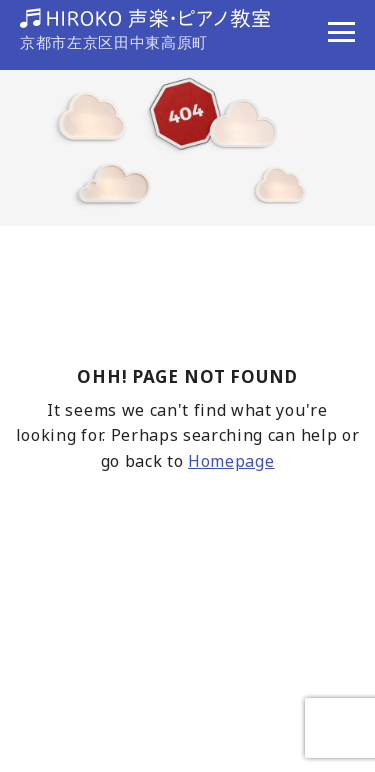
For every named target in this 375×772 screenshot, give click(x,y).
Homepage (231, 461)
